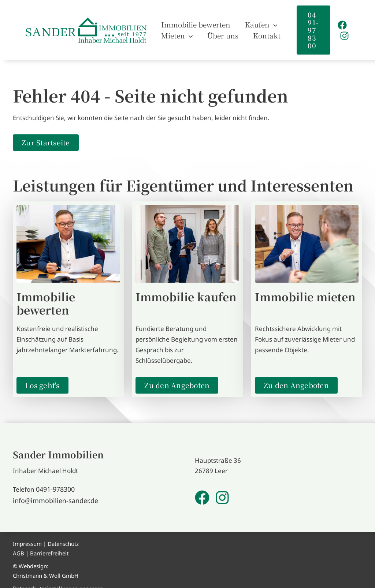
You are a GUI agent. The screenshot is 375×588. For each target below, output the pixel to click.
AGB (18, 544)
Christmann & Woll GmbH (46, 566)
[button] (310, 26)
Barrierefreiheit (49, 544)
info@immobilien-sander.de (53, 492)
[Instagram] (343, 32)
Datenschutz (63, 535)
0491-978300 (55, 481)
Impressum (27, 535)
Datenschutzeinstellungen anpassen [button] (58, 580)
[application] (262, 21)
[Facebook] (341, 21)
